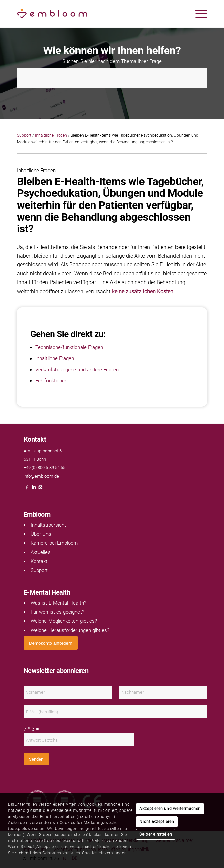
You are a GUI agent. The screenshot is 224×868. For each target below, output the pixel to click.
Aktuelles (41, 552)
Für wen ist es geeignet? (57, 612)
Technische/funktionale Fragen (69, 347)
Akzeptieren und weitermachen (170, 809)
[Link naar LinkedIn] (34, 489)
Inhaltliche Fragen (51, 135)
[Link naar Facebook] (27, 489)
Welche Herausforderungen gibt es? (70, 630)
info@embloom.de (41, 476)
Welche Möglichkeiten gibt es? (64, 621)
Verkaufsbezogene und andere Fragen (77, 370)
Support (24, 135)
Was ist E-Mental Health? (58, 603)
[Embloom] (93, 14)
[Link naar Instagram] (40, 489)
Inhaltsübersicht (48, 525)
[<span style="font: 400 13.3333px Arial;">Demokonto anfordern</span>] (51, 643)
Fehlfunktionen (51, 381)
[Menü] (198, 14)
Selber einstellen (156, 834)
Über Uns (41, 534)
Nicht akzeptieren (157, 822)
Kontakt (39, 561)
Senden (36, 759)
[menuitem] (198, 14)
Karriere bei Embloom (54, 543)
